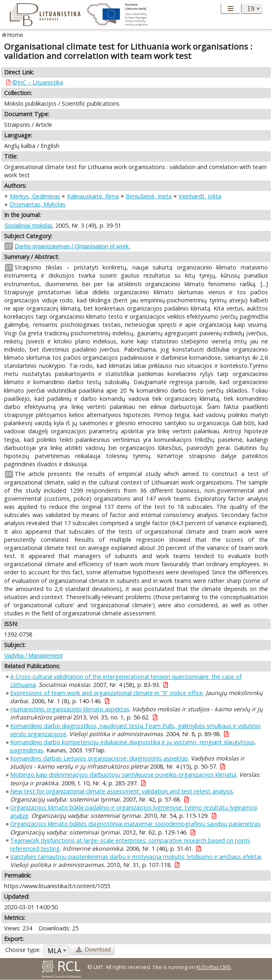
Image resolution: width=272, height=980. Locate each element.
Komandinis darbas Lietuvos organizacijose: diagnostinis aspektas (99, 758)
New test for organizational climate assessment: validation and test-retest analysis (122, 791)
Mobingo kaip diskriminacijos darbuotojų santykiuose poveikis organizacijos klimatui (123, 775)
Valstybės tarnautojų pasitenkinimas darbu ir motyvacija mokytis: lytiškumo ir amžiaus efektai (136, 857)
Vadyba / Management (33, 656)
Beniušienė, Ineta (149, 196)
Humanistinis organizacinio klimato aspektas (70, 709)
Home (15, 35)
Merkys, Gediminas (35, 196)
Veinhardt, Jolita (200, 196)
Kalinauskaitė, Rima (93, 196)
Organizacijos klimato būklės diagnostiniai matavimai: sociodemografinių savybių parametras (135, 824)
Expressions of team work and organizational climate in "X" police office (107, 693)
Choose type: (23, 950)
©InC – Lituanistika (38, 82)
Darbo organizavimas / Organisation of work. (72, 246)
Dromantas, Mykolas (38, 204)
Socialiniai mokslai (28, 226)
